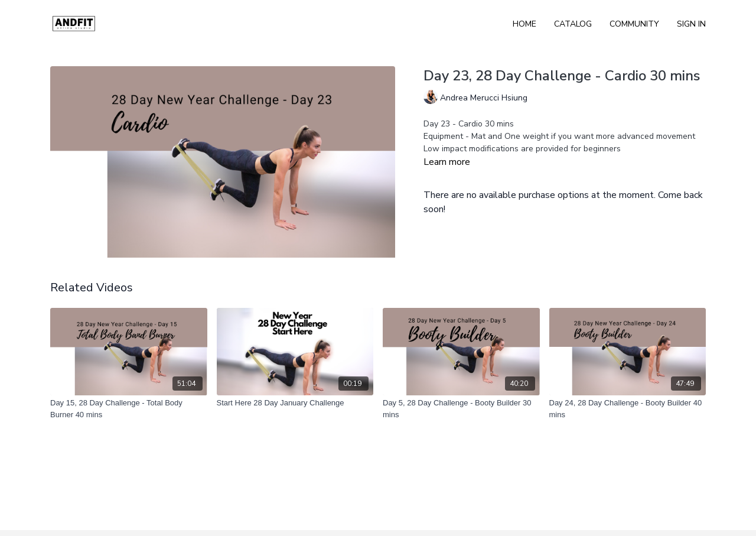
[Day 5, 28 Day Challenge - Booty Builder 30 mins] (461, 409)
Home (524, 24)
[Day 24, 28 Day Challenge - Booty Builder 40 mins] (628, 409)
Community (634, 24)
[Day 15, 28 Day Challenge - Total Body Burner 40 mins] (129, 409)
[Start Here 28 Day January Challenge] (295, 403)
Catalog (573, 24)
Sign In (691, 24)
